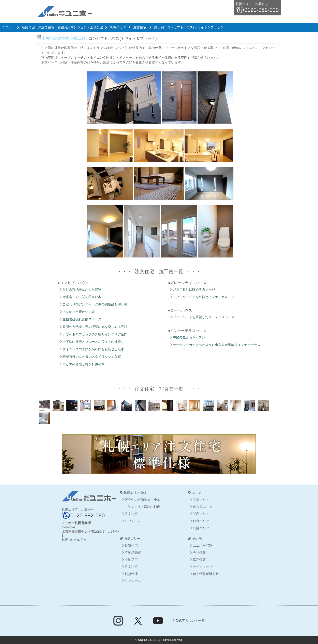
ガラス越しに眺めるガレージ (194, 289)
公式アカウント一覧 (189, 621)
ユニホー (9, 27)
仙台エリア (201, 521)
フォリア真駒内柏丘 (145, 507)
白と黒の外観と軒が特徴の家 (84, 364)
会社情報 (199, 553)
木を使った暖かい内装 (79, 312)
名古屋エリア (203, 507)
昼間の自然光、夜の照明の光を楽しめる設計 (95, 327)
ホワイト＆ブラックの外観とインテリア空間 (95, 334)
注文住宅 (140, 27)
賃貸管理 (131, 574)
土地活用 (131, 560)
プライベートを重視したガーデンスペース (204, 317)
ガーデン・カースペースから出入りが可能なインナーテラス (217, 345)
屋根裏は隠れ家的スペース (82, 319)
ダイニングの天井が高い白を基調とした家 (93, 349)
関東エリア (201, 500)
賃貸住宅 (131, 545)
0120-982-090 (262, 10)
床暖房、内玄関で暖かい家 (82, 297)
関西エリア (201, 514)
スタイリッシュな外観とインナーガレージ (204, 297)
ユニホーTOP (203, 545)
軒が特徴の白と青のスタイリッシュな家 (92, 357)
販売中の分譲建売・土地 (143, 500)
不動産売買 (133, 553)
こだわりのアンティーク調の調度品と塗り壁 (95, 304)
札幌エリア (118, 27)
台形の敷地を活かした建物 (82, 289)
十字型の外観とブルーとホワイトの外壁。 (93, 342)
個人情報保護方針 (206, 574)
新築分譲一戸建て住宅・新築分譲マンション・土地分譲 (62, 27)
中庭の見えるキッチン (189, 337)
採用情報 (199, 560)
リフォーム (133, 521)
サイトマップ (203, 567)
